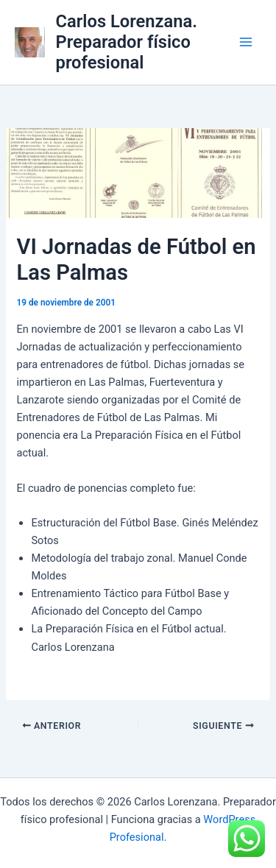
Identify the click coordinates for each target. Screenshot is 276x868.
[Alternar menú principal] (246, 42)
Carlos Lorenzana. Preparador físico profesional (127, 42)
